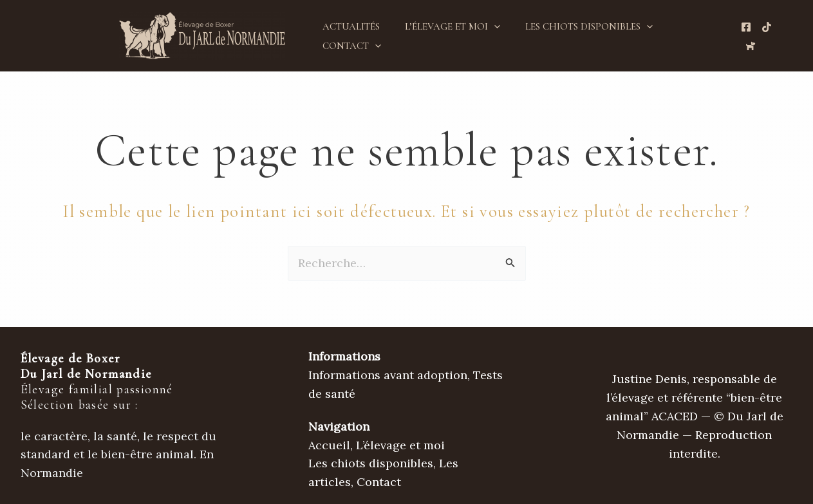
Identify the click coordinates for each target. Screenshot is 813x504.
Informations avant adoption (388, 375)
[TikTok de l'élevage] (764, 27)
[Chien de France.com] (748, 46)
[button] (485, 26)
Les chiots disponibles (574, 26)
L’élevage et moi (444, 26)
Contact (349, 46)
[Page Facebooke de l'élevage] (743, 27)
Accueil (329, 445)
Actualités (348, 26)
